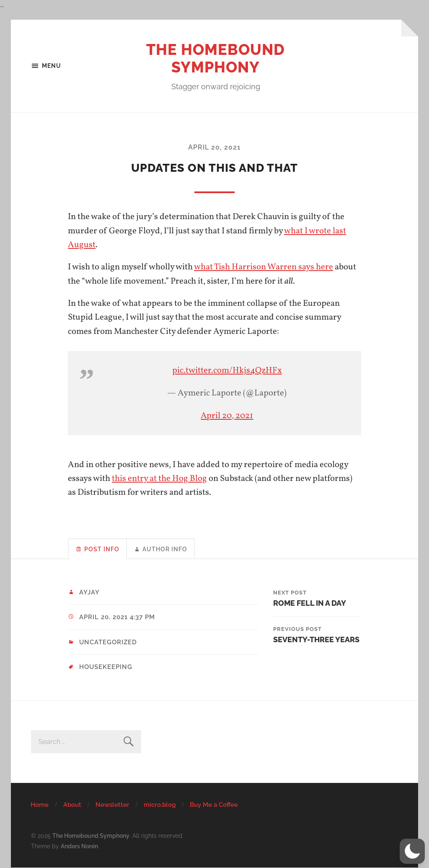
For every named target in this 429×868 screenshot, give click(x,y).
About (72, 805)
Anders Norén (79, 846)
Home (40, 805)
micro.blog (160, 805)
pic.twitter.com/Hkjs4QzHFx (227, 371)
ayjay (89, 592)
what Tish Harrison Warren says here (264, 267)
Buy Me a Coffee (214, 805)
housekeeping (106, 667)
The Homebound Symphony (216, 58)
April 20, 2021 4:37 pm (117, 617)
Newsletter (112, 805)
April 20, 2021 (214, 147)
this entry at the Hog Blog (159, 479)
